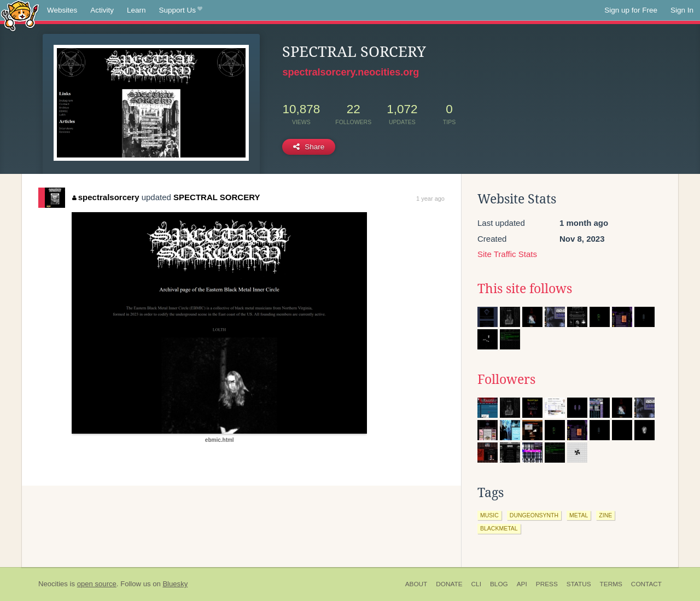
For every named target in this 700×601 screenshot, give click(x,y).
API (522, 584)
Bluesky (175, 584)
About (416, 584)
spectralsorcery (106, 197)
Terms (611, 584)
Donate (449, 584)
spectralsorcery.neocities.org (351, 72)
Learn (136, 10)
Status (579, 584)
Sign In (682, 10)
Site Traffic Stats (507, 254)
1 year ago (430, 199)
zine (605, 515)
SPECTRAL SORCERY (217, 197)
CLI (476, 584)
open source (97, 584)
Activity (102, 10)
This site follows (525, 289)
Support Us (181, 10)
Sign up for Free (631, 10)
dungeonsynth (534, 515)
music (489, 515)
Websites (62, 10)
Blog (499, 584)
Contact (646, 584)
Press (547, 584)
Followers (506, 380)
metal (579, 515)
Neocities (53, 584)
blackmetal (499, 528)
